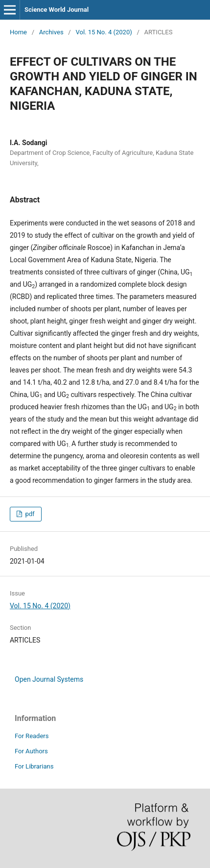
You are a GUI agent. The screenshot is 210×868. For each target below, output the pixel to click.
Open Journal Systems (49, 679)
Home (18, 32)
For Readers (32, 736)
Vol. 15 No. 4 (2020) (104, 32)
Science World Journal (57, 10)
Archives (51, 32)
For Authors (31, 751)
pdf (29, 514)
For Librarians (34, 766)
